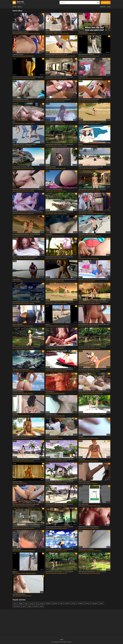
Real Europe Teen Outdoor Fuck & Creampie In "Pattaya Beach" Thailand (28, 189)
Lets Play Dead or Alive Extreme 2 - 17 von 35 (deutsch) (92, 572)
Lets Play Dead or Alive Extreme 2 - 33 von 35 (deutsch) (92, 369)
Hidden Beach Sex (83, 77)
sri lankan (28, 213)
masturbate (62, 56)
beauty (87, 603)
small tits (32, 123)
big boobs (88, 101)
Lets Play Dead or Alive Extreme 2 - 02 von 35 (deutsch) (59, 369)
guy (24, 606)
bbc (55, 393)
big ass (28, 78)
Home (14, 7)
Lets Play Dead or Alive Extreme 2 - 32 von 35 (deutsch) (92, 347)
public (53, 56)
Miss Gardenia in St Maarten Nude (54, 122)
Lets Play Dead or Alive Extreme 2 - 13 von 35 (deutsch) (26, 459)
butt (94, 281)
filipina (17, 146)
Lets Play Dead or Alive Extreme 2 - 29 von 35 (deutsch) (26, 234)
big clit (91, 281)
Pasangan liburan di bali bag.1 (86, 549)
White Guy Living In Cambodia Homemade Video (91, 167)
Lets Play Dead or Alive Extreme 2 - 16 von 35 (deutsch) (59, 549)
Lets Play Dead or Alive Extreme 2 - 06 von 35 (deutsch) (59, 504)
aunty (32, 603)
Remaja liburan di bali (51, 414)
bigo (26, 603)
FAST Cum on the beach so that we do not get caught (26, 504)
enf (91, 56)
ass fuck (87, 281)
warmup (29, 596)
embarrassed (96, 56)
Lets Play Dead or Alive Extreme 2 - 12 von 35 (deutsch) (59, 144)
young (41, 603)
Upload (105, 2)
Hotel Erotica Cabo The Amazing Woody (89, 527)
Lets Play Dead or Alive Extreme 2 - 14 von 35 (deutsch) (59, 302)
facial (92, 483)
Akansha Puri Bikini (17, 482)
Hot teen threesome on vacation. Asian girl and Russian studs (94, 392)
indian (29, 416)
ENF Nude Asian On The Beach (86, 54)
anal (84, 281)
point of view (90, 326)
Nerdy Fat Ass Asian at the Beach (54, 189)
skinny (32, 101)
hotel (41, 606)
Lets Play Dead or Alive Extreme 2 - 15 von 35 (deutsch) (26, 302)
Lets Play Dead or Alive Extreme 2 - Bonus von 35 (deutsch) (93, 302)
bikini (55, 78)
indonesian (17, 606)
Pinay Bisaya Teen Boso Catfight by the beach (24, 144)
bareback (62, 348)
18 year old (27, 101)
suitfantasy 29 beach (18, 54)
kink (82, 326)
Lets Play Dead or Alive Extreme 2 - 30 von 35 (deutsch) (59, 482)
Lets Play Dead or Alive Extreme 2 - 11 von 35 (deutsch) (59, 572)
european (59, 78)
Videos (20, 7)
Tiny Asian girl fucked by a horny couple (89, 99)
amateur (56, 33)
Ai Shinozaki (82, 459)
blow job (31, 56)
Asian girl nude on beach (19, 594)
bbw (63, 416)
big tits (83, 33)
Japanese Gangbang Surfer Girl (21, 32)
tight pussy (84, 506)
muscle (27, 56)
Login (109, 7)
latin (64, 123)
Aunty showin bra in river (52, 437)
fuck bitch (81, 437)
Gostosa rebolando (18, 324)
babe (86, 33)
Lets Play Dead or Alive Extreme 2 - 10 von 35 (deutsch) (26, 347)
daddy (21, 603)
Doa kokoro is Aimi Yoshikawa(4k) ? (87, 234)
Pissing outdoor (17, 279)
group (22, 33)
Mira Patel (15, 414)
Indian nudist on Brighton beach (54, 32)
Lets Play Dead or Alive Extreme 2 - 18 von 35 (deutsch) (59, 527)
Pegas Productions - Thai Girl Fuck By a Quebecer (25, 257)
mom (80, 101)
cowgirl (93, 78)
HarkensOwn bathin (51, 167)
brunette (84, 146)
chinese (96, 438)
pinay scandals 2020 (70, 56)
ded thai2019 (49, 234)
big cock (60, 101)
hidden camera (101, 213)
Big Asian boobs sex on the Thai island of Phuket (25, 437)
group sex (96, 326)
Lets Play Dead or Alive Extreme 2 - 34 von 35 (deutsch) (59, 459)
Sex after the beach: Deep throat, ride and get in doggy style (28, 77)
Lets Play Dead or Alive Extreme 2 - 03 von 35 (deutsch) (59, 257)
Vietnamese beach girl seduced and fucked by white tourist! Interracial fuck (61, 279)
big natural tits (99, 78)
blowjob (55, 101)
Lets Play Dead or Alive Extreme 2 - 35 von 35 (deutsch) (26, 527)
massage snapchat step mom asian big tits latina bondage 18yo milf (94, 279)
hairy (61, 416)
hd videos (51, 33)
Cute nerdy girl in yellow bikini (86, 212)
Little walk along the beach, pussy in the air (56, 54)
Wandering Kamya (83, 32)
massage (94, 603)
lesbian (55, 603)
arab (61, 603)
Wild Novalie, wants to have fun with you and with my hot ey (28, 212)
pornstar (92, 528)
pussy (23, 371)
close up (99, 551)
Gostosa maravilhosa (18, 392)
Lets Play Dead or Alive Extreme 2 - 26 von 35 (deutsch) (59, 212)
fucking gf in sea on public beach (21, 369)
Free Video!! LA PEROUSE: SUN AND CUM (56, 347)
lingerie (93, 258)
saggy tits (31, 371)
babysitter (32, 551)
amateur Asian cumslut (84, 482)
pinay (74, 603)
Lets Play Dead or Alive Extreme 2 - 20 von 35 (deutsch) (92, 189)
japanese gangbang (34, 33)
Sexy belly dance (50, 392)
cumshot (18, 56)
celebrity (21, 483)
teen (95, 33)
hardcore (27, 191)
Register (103, 7)
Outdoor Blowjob (17, 549)
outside (56, 56)
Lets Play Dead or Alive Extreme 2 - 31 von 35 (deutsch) (92, 122)
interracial (56, 281)
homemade (23, 78)
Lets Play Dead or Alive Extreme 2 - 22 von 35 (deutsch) (59, 77)
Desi (80, 257)
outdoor (67, 326)
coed (32, 213)
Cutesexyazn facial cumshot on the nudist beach (58, 99)
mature (58, 393)
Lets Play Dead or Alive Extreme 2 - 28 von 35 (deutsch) (92, 414)
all (36, 603)
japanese (18, 33)
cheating (89, 258)
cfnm (50, 236)
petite (85, 56)
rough (29, 606)
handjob (80, 603)
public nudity (66, 33)
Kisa (14, 122)
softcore (97, 528)
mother (83, 101)
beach (88, 56)
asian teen (48, 56)
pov (60, 281)
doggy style (85, 78)
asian (14, 33)
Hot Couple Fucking (83, 504)
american (65, 78)
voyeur (60, 33)
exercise (25, 596)
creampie (51, 348)
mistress (67, 603)
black (50, 123)
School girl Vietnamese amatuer (21, 99)
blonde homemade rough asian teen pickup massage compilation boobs (94, 324)
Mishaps (81, 144)
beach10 (48, 324)
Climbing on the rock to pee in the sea (22, 167)
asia (93, 168)
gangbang (27, 33)
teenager (33, 78)
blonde (17, 123)
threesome (100, 393)
